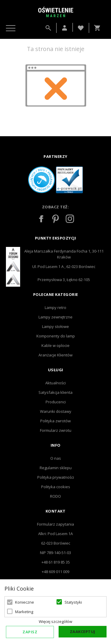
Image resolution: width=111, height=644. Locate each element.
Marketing (24, 612)
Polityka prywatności (56, 477)
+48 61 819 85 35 (56, 562)
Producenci (56, 402)
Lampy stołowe (55, 326)
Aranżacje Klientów (55, 355)
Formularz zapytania (55, 524)
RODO (55, 496)
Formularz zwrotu (56, 430)
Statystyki (73, 602)
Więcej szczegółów (55, 621)
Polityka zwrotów (55, 421)
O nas (56, 458)
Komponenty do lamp (56, 336)
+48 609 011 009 (55, 572)
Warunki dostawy (56, 411)
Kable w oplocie (55, 345)
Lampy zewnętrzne (55, 317)
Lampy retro (55, 307)
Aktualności (55, 383)
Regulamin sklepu (56, 468)
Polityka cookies (56, 487)
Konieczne (25, 602)
